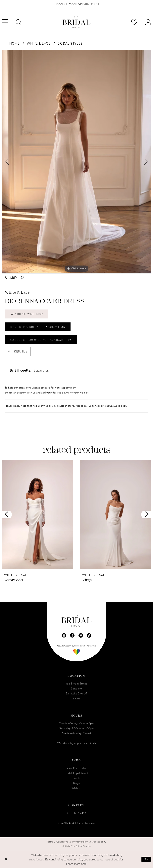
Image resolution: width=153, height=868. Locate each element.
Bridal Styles (70, 43)
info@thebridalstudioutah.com (77, 823)
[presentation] (37, 515)
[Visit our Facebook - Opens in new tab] (72, 635)
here (84, 864)
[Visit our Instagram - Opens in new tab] (64, 635)
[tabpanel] (76, 162)
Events (77, 778)
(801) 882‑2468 (76, 813)
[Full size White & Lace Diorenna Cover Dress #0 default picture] (76, 162)
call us (88, 406)
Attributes (18, 351)
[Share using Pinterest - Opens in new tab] (22, 278)
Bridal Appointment (76, 773)
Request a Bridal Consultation (38, 327)
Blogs (76, 783)
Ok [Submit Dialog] (146, 859)
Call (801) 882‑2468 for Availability (41, 340)
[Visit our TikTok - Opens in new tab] (89, 635)
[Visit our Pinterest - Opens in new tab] (81, 635)
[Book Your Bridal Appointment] (76, 4)
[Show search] (19, 22)
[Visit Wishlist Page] (134, 22)
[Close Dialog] (6, 859)
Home (15, 43)
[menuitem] (19, 22)
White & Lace (39, 43)
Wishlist (76, 788)
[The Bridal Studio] (76, 22)
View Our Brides (77, 768)
